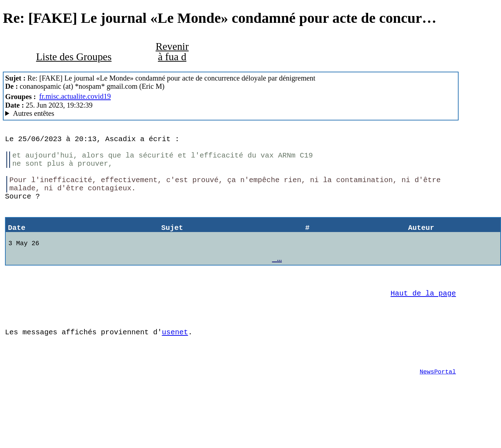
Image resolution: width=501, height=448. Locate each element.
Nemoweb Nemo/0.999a (231, 114)
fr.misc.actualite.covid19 (75, 96)
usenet (175, 364)
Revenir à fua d (172, 52)
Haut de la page (423, 319)
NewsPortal (438, 409)
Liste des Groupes (74, 57)
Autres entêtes (33, 113)
